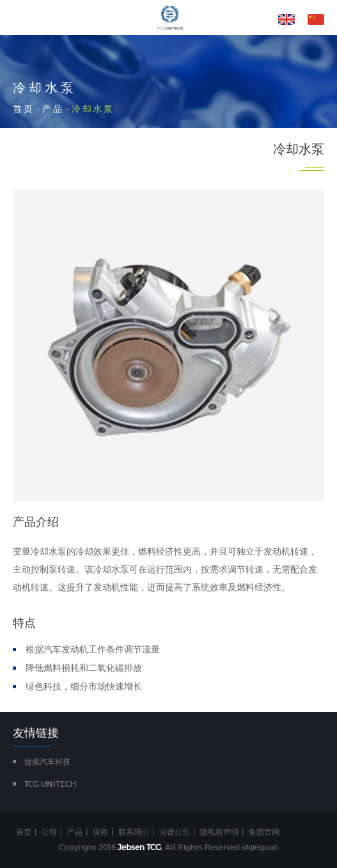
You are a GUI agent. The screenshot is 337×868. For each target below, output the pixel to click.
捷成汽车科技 (47, 761)
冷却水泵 (93, 109)
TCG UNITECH (50, 784)
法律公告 (175, 832)
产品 (53, 109)
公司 (49, 832)
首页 (23, 109)
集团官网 (264, 832)
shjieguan (260, 847)
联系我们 (134, 832)
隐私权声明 (219, 832)
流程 (100, 832)
